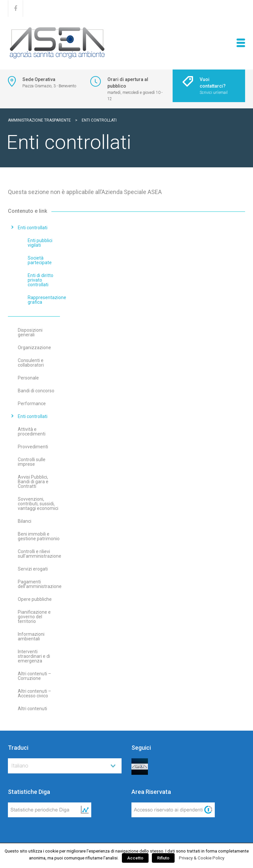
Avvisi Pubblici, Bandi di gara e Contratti (33, 482)
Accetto (135, 858)
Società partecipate (40, 260)
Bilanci (25, 521)
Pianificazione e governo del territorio (34, 617)
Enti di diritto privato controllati (41, 280)
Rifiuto (163, 858)
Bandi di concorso (36, 391)
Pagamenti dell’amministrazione (40, 584)
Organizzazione (34, 348)
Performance (32, 404)
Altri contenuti (32, 709)
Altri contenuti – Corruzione (34, 676)
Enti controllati (33, 228)
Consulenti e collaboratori (31, 363)
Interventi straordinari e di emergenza (34, 656)
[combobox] (65, 766)
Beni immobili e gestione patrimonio (39, 536)
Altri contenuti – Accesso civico (34, 693)
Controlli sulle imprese (32, 462)
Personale (28, 378)
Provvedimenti (33, 447)
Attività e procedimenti (32, 432)
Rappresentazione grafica (47, 300)
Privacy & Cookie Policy (202, 858)
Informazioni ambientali (31, 636)
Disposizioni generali (30, 332)
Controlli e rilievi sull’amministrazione (40, 554)
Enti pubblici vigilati (40, 243)
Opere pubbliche (35, 599)
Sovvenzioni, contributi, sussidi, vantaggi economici (38, 504)
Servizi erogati (33, 569)
